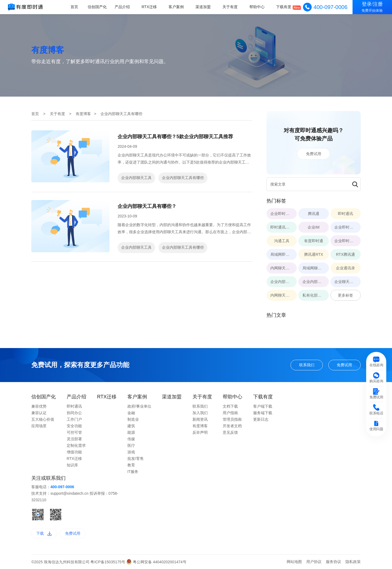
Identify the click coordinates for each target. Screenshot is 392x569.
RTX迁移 (150, 7)
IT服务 (133, 472)
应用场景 (39, 426)
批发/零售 (136, 459)
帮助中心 (257, 7)
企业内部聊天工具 (136, 178)
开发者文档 (232, 426)
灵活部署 (74, 439)
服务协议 (333, 562)
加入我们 (200, 413)
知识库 (72, 465)
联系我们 (307, 365)
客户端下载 (263, 406)
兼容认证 (39, 413)
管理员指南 (232, 419)
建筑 (131, 426)
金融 (131, 413)
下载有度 (284, 7)
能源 (131, 432)
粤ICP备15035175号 (108, 562)
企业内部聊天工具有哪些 (183, 178)
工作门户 (74, 419)
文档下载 (230, 406)
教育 (131, 465)
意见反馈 (230, 432)
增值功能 (74, 452)
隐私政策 (353, 562)
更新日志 (261, 419)
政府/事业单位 (139, 406)
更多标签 (345, 295)
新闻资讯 (200, 419)
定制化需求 (76, 445)
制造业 (133, 419)
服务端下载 (263, 413)
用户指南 (230, 413)
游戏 (131, 452)
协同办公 (74, 413)
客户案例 (177, 7)
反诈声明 (200, 432)
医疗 (131, 445)
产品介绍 (123, 7)
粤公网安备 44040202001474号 (156, 562)
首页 (75, 7)
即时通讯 (74, 406)
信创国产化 (98, 7)
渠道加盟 (203, 7)
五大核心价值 (43, 419)
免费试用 (314, 154)
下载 (44, 533)
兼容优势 (39, 406)
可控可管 (74, 432)
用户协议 (314, 562)
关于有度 (230, 7)
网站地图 (294, 562)
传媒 (131, 439)
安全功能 (74, 426)
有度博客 (83, 114)
